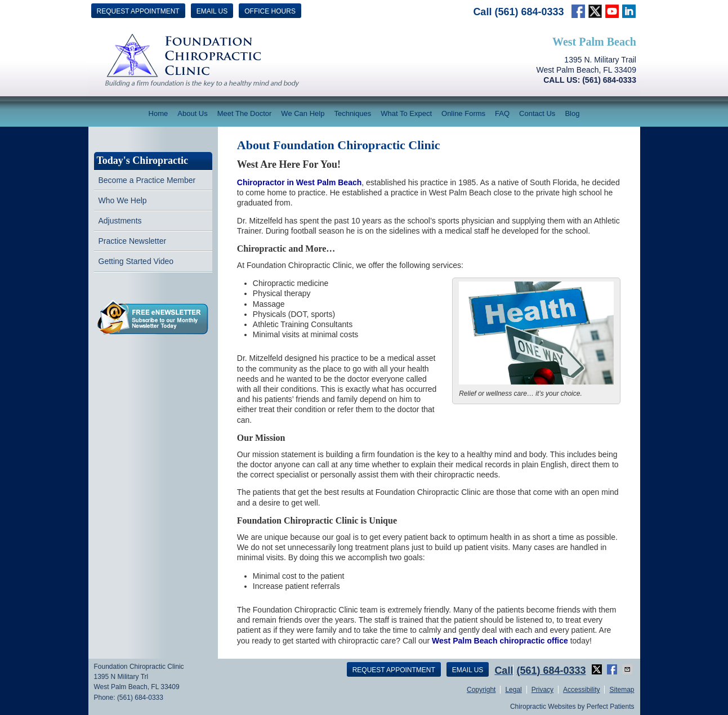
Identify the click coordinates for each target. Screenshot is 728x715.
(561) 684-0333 (529, 12)
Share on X (598, 669)
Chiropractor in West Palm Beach (299, 182)
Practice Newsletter (133, 241)
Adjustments (120, 221)
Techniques (352, 113)
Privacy (542, 690)
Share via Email (628, 669)
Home (158, 113)
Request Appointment (138, 11)
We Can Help (303, 113)
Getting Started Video (136, 261)
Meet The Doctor (245, 113)
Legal (513, 690)
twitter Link (595, 11)
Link (612, 11)
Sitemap (622, 690)
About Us (192, 113)
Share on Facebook (613, 669)
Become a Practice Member (147, 180)
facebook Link (578, 11)
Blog (572, 113)
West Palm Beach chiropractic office (500, 641)
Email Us (212, 11)
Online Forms (463, 113)
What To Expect (406, 113)
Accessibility (581, 690)
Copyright (481, 690)
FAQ (502, 113)
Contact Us (537, 113)
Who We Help (123, 200)
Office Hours (270, 11)
